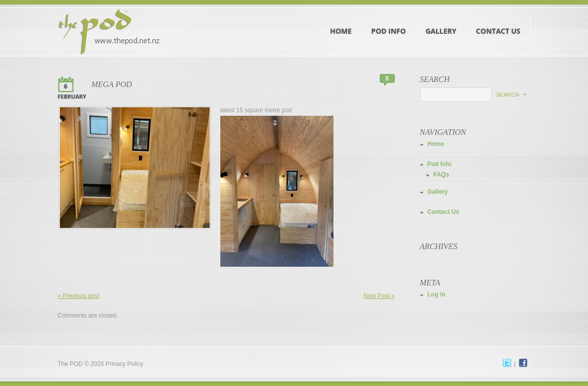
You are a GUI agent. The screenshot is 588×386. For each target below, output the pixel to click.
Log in (437, 294)
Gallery (441, 22)
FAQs (441, 175)
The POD (70, 364)
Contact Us (498, 22)
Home (341, 22)
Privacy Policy (124, 364)
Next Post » (379, 296)
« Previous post (79, 296)
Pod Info (389, 22)
